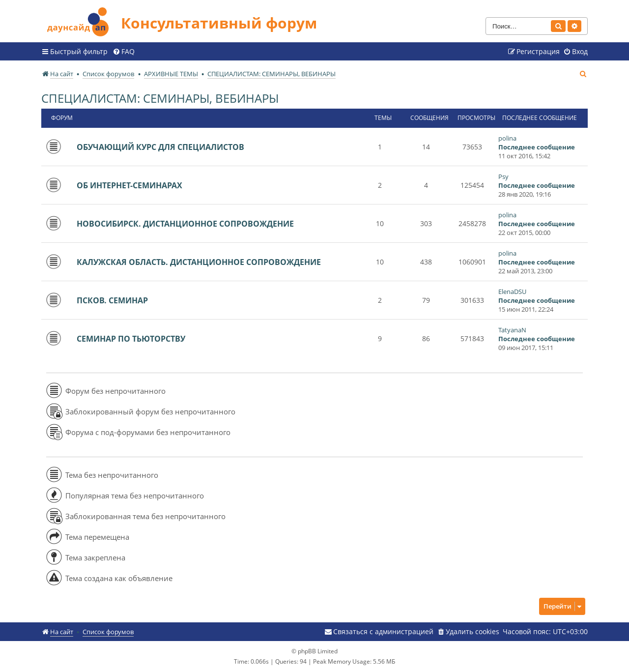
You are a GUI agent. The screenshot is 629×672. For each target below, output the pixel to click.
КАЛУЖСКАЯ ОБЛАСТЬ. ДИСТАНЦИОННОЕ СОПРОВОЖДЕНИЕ (199, 262)
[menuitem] (124, 52)
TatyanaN (512, 330)
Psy (503, 176)
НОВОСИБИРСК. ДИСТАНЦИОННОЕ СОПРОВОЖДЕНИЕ (185, 224)
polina (507, 138)
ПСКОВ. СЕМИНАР (112, 300)
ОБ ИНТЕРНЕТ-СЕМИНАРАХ (129, 185)
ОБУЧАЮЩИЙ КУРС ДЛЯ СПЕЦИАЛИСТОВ (160, 147)
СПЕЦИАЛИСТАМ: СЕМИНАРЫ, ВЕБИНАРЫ (160, 98)
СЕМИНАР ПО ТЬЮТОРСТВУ (131, 339)
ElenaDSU (512, 292)
